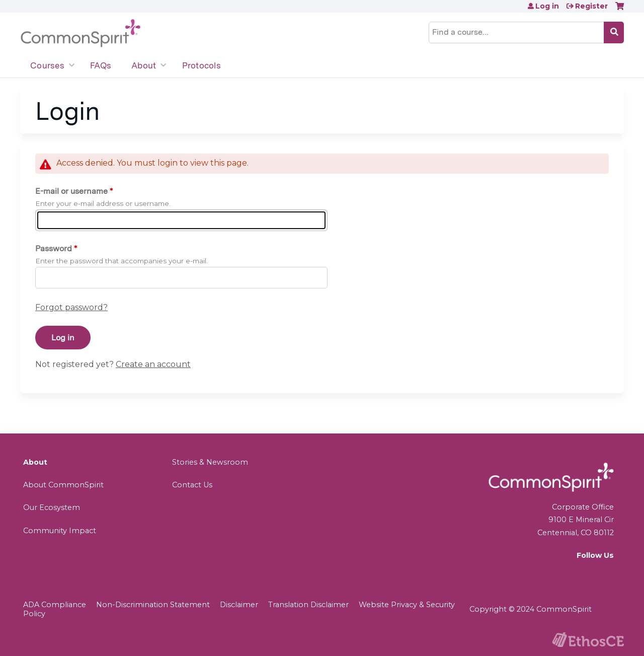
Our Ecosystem (52, 507)
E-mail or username (71, 191)
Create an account (153, 364)
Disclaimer (239, 605)
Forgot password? (71, 307)
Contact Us (192, 485)
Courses (47, 65)
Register (591, 6)
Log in (547, 6)
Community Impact (60, 531)
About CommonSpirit (63, 485)
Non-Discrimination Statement (153, 605)
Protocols (202, 65)
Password (54, 248)
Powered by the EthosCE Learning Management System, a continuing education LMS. (588, 640)
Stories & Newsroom (210, 462)
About (144, 65)
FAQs (101, 65)
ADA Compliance (55, 605)
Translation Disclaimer (308, 605)
